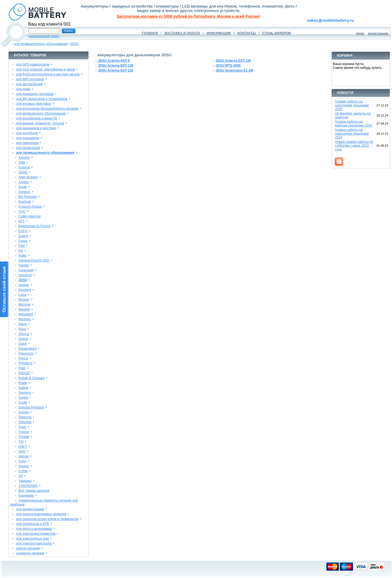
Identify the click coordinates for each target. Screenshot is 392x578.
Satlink (23, 388)
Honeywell (26, 270)
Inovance (25, 275)
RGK (22, 368)
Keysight (25, 290)
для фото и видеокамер (34, 529)
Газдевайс (26, 496)
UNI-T (23, 447)
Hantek (24, 265)
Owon (23, 344)
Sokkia (23, 398)
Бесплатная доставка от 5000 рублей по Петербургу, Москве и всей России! (189, 16)
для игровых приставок (34, 104)
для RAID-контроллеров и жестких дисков (48, 74)
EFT (22, 221)
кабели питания (28, 548)
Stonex (24, 412)
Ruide (23, 383)
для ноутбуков (27, 133)
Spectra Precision (31, 407)
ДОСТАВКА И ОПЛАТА (182, 33)
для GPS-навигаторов (33, 64)
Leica (22, 295)
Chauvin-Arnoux (30, 207)
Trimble (24, 437)
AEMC (23, 172)
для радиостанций (30, 509)
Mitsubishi (26, 314)
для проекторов (28, 148)
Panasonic (26, 353)
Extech (24, 236)
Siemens (25, 393)
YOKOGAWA (28, 486)
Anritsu (24, 182)
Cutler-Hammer (30, 216)
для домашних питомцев (35, 94)
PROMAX (26, 363)
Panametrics (28, 349)
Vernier (24, 456)
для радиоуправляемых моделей (41, 514)
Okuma (24, 334)
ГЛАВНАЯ (150, 33)
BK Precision (28, 197)
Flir (21, 251)
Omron (24, 339)
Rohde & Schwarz (32, 378)
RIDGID (24, 373)
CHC (22, 211)
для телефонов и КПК (33, 524)
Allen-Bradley (28, 177)
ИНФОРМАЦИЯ (219, 33)
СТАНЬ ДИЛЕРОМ (276, 33)
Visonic (24, 466)
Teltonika (25, 422)
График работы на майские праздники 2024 (353, 124)
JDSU (74, 44)
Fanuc (23, 241)
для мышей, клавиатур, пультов (40, 123)
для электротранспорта (34, 543)
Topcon (24, 432)
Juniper (24, 285)
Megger (24, 300)
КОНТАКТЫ (246, 33)
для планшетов (28, 138)
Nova (22, 329)
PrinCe (24, 358)
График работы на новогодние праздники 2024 (352, 134)
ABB (22, 162)
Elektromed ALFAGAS (35, 226)
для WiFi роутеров (30, 79)
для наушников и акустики (36, 128)
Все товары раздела (34, 491)
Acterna (24, 167)
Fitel (22, 246)
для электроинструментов (36, 534)
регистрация (378, 33)
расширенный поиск (44, 36)
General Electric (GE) (34, 260)
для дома (23, 89)
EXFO (23, 231)
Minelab (24, 309)
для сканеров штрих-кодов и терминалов (47, 519)
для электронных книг (33, 539)
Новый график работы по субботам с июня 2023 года (354, 146)
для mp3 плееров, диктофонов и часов (46, 69)
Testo (22, 427)
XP (21, 476)
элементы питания (30, 553)
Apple (23, 187)
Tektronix (25, 417)
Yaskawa (25, 481)
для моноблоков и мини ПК (37, 118)
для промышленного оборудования (41, 44)
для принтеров (27, 143)
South (23, 402)
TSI (21, 442)
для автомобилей (29, 84)
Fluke (22, 256)
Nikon (23, 324)
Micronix (25, 305)
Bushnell (25, 202)
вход (360, 33)
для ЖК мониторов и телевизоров (42, 99)
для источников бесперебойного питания (47, 109)
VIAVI (23, 461)
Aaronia (24, 158)
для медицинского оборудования (41, 113)
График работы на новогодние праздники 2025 (352, 105)
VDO (22, 451)
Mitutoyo (25, 319)
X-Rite (23, 471)
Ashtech (24, 192)
